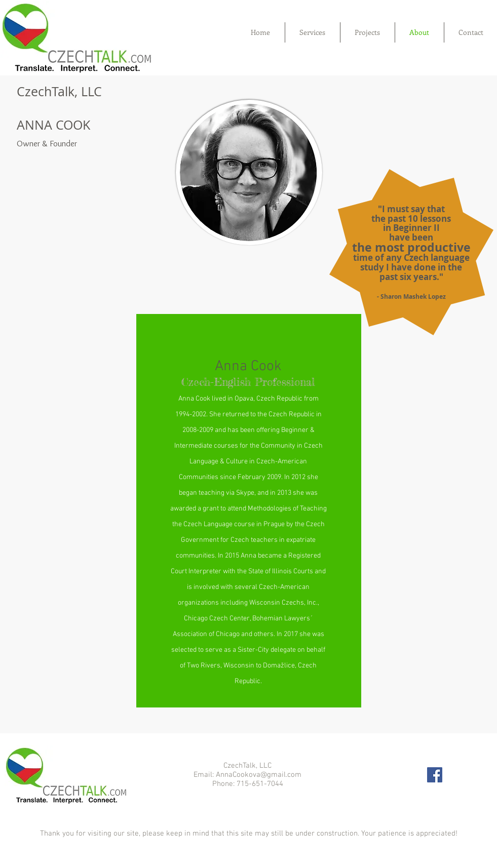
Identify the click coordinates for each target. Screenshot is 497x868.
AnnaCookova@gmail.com (259, 775)
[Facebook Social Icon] (435, 775)
